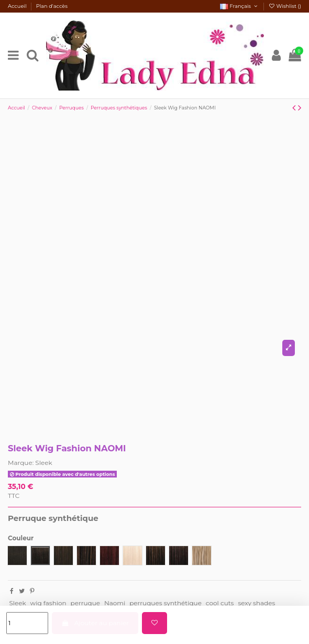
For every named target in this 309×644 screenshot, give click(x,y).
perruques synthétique (165, 603)
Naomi (115, 603)
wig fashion (48, 603)
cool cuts (220, 603)
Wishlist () (285, 6)
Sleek (43, 463)
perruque (85, 603)
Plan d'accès (52, 6)
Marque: (21, 463)
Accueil (18, 6)
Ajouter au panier (95, 623)
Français (239, 6)
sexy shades (256, 603)
